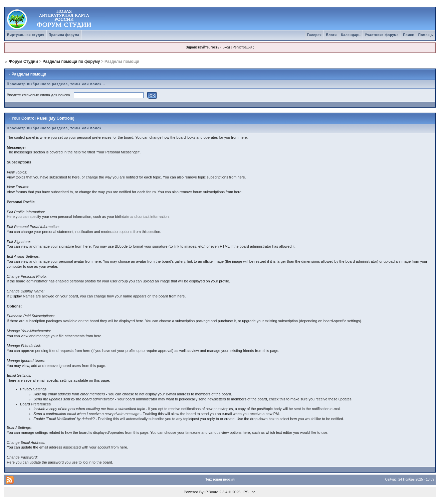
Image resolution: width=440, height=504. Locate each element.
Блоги (331, 35)
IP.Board (211, 492)
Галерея (314, 35)
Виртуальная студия (26, 35)
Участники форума (382, 35)
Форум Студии (24, 61)
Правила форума (64, 35)
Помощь (426, 35)
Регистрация (242, 47)
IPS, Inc (249, 492)
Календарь (351, 35)
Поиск (408, 35)
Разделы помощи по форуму (71, 61)
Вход (226, 47)
